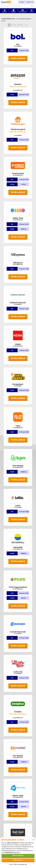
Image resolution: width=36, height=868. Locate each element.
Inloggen (22, 2)
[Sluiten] (33, 840)
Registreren (30, 2)
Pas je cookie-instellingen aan (18, 864)
